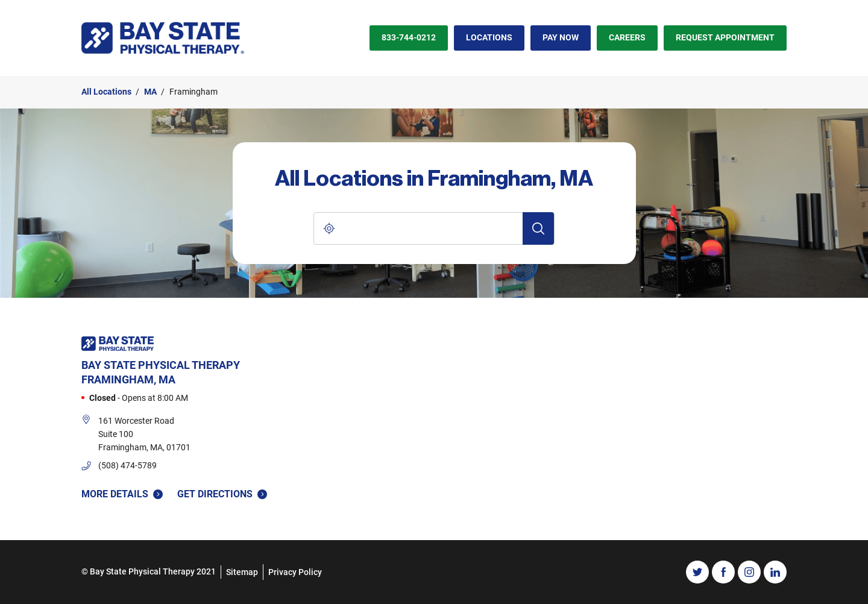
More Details (122, 494)
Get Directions (222, 493)
